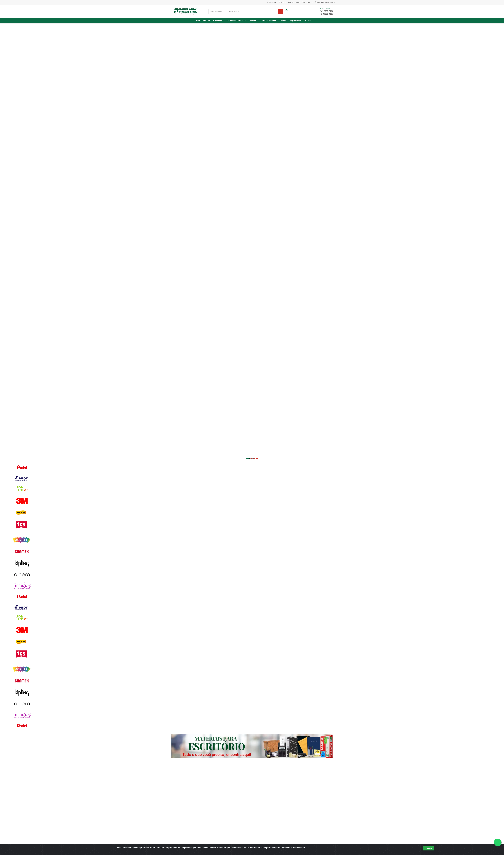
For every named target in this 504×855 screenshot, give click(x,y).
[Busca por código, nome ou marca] (243, 11)
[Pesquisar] (281, 11)
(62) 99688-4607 (326, 14)
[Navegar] (1, 181)
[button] (248, 458)
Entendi (429, 848)
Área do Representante (325, 3)
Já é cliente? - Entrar (275, 3)
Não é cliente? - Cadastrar (299, 3)
